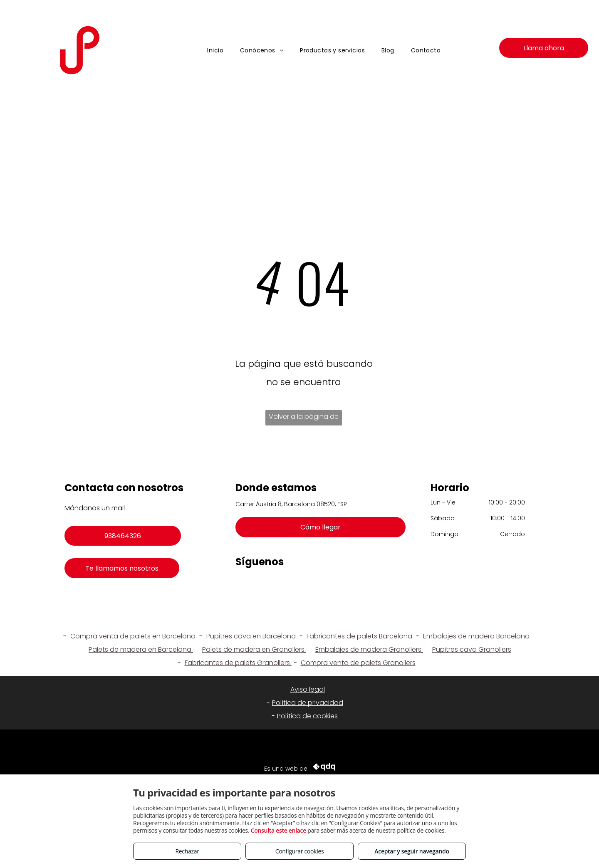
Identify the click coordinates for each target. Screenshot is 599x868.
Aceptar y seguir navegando (412, 851)
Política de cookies (307, 716)
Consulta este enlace (278, 830)
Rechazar (187, 851)
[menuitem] (215, 51)
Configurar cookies (300, 851)
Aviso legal (308, 689)
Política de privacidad (308, 703)
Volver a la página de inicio (304, 419)
